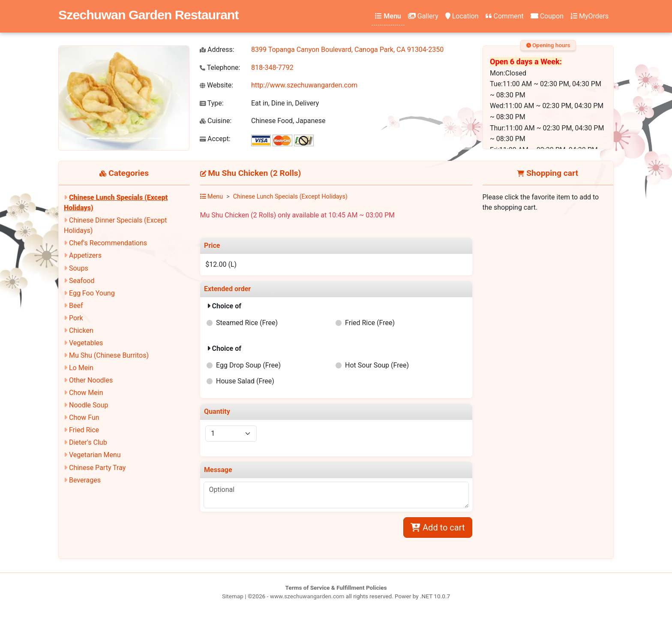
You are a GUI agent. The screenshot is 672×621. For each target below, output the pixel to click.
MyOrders (589, 16)
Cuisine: (216, 121)
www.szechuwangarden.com (307, 596)
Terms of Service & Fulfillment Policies (336, 588)
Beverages (85, 480)
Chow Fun (84, 418)
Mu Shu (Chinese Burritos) (109, 355)
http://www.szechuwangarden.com (304, 85)
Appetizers (85, 255)
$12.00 (221, 264)
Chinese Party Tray (97, 468)
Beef (76, 306)
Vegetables (86, 343)
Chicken (81, 330)
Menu (388, 16)
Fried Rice (84, 430)
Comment (505, 16)
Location (462, 16)
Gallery (423, 16)
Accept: (215, 139)
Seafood (82, 281)
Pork (76, 318)
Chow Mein (86, 393)
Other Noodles (91, 380)
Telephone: (220, 68)
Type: (212, 103)
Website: (216, 85)
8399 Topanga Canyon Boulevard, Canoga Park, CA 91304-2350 (347, 50)
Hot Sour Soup (377, 365)
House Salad (245, 381)
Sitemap (233, 596)
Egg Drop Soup (248, 365)
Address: (217, 50)
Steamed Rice (247, 323)
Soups (79, 268)
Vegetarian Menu (95, 455)
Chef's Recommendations (108, 243)
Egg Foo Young (92, 293)
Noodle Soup (88, 405)
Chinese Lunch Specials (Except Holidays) (290, 197)
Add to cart (438, 528)
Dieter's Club (88, 442)
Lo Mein (81, 368)
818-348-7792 (272, 68)
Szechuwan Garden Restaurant (148, 15)
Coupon (547, 16)
